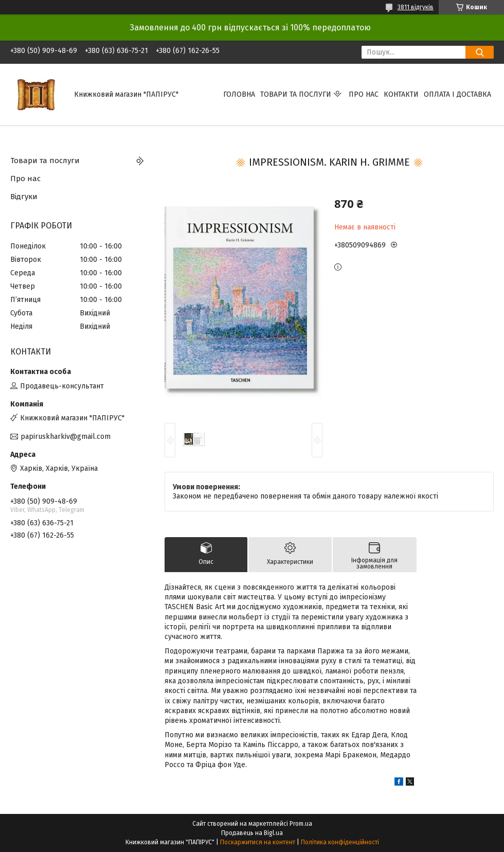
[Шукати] (480, 52)
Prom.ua (301, 824)
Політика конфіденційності (340, 842)
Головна (239, 94)
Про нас (364, 94)
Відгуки (24, 197)
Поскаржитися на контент (258, 842)
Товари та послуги (296, 94)
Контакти (401, 94)
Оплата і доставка (457, 94)
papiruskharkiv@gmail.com (66, 437)
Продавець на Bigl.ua (252, 833)
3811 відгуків (416, 7)
